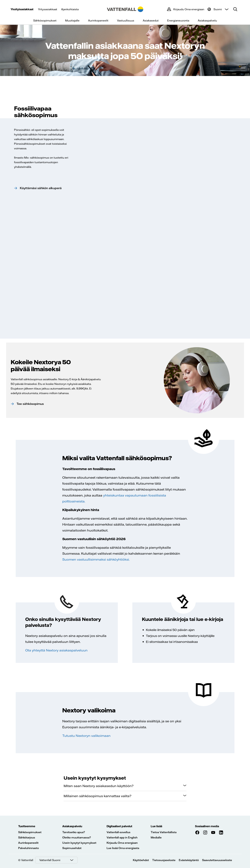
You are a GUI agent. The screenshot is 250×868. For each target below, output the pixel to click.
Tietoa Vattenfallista (164, 832)
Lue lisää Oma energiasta (123, 848)
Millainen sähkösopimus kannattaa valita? (97, 796)
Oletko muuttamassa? (77, 837)
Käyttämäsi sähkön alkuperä (41, 188)
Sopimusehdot (72, 848)
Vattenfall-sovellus (118, 832)
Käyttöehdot (141, 860)
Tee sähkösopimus (30, 404)
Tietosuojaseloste (164, 860)
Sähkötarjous (27, 837)
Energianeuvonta (178, 20)
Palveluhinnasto (29, 848)
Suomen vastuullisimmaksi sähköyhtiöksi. (96, 559)
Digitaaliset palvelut (119, 826)
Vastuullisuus (126, 20)
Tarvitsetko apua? (74, 832)
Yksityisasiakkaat (22, 9)
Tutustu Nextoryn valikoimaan (86, 736)
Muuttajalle (72, 20)
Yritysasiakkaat (48, 9)
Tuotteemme (27, 826)
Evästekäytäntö (189, 860)
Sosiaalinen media (207, 826)
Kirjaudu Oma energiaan (122, 843)
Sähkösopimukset (45, 20)
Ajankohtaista (70, 9)
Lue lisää (156, 826)
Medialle (156, 837)
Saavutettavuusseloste (217, 860)
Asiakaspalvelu (207, 20)
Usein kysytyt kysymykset (79, 843)
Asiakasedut (151, 20)
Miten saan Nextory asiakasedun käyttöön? (99, 786)
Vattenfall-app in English (122, 837)
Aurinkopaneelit (98, 20)
